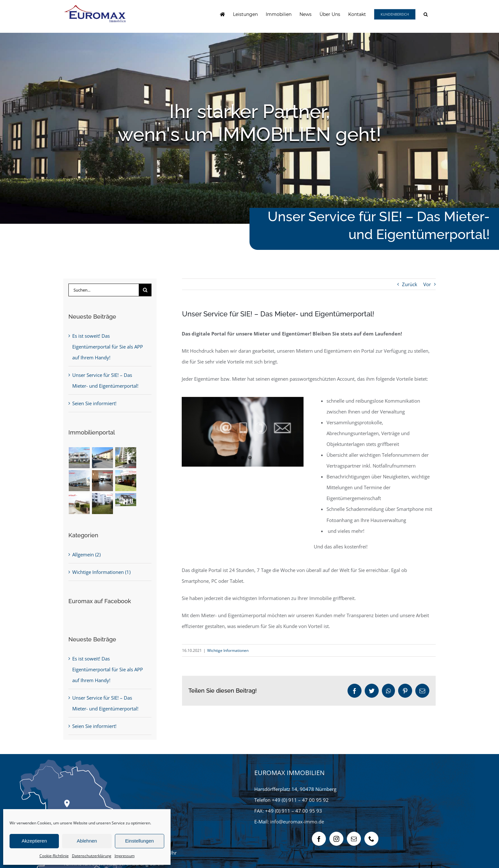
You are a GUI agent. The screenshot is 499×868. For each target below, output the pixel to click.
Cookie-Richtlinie (54, 856)
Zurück (410, 284)
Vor (427, 284)
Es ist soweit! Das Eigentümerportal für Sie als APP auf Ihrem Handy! (108, 347)
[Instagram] (336, 839)
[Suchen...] (104, 290)
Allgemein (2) (86, 554)
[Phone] (371, 839)
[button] (426, 14)
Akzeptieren (34, 841)
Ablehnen (87, 841)
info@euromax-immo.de (297, 822)
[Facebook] (319, 839)
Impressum (125, 856)
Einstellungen (139, 841)
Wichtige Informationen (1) (101, 572)
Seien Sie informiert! (94, 403)
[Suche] (145, 290)
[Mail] (354, 839)
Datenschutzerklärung (92, 856)
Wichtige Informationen (228, 650)
